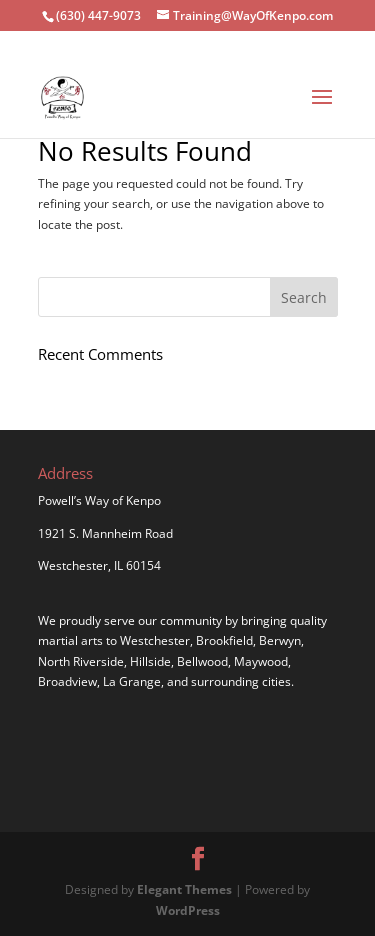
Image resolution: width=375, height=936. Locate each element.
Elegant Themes (184, 889)
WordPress (188, 910)
